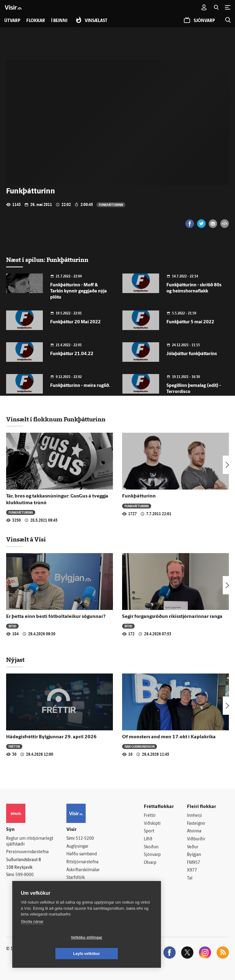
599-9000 (24, 875)
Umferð (74, 886)
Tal (190, 878)
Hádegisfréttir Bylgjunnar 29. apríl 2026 (51, 737)
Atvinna (194, 832)
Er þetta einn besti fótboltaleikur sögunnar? (56, 617)
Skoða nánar (32, 938)
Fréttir (14, 746)
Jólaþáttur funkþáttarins (192, 354)
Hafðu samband (82, 855)
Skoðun (151, 847)
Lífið (148, 839)
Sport (149, 832)
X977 (192, 871)
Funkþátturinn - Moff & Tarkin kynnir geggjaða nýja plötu (78, 291)
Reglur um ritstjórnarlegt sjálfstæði (30, 842)
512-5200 (85, 839)
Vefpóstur (76, 894)
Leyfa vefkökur (123, 954)
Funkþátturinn (111, 205)
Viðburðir (196, 839)
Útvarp (150, 863)
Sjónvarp (152, 855)
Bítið (12, 626)
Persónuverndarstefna (27, 852)
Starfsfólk (76, 878)
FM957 (194, 863)
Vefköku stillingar (50, 954)
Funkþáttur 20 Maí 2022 (75, 322)
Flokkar (36, 21)
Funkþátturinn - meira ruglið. (80, 386)
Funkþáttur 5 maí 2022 (190, 322)
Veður (193, 847)
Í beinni (59, 21)
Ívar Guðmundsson (140, 746)
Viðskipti (152, 824)
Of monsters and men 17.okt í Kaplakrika (169, 737)
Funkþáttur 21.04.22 (72, 354)
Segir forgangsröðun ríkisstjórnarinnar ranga (172, 617)
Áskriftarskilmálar (83, 870)
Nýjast (15, 660)
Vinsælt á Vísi (26, 539)
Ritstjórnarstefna (82, 862)
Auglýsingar (77, 847)
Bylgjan (194, 855)
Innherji (194, 816)
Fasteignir (196, 824)
